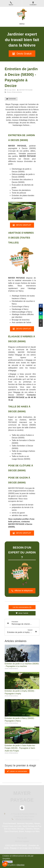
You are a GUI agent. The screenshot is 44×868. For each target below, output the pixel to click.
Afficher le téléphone (24, 819)
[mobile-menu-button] (22, 24)
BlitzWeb (21, 865)
